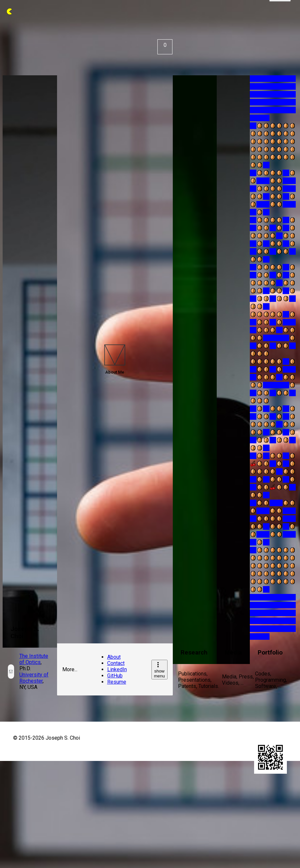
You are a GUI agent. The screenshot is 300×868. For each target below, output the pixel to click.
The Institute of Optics (34, 659)
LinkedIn (117, 669)
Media (233, 653)
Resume (117, 682)
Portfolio (270, 653)
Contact (116, 663)
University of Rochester (34, 678)
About (114, 657)
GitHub (115, 676)
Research (194, 653)
